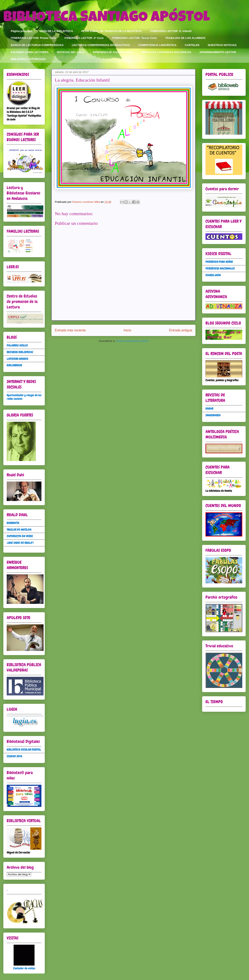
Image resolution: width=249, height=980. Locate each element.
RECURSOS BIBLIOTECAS (20, 352)
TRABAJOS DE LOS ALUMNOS (185, 38)
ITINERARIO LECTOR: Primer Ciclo (33, 38)
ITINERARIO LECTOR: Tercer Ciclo (134, 38)
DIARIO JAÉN (213, 275)
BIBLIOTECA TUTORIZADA (28, 59)
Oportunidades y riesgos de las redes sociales (24, 397)
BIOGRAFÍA (13, 523)
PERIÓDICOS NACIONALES (220, 268)
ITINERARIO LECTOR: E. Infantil (171, 31)
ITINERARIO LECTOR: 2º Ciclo (84, 38)
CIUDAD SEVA (14, 756)
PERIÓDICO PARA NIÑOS (219, 262)
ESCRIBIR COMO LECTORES (30, 52)
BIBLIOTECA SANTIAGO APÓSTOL (107, 18)
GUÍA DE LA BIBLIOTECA (57, 31)
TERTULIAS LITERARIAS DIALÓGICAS (166, 52)
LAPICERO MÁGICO (17, 359)
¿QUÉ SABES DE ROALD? (20, 543)
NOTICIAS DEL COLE (71, 52)
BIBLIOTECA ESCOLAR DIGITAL (24, 750)
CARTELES (192, 45)
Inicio (127, 330)
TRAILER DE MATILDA (19, 530)
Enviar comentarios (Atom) (132, 341)
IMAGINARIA (213, 415)
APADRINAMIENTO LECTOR (218, 52)
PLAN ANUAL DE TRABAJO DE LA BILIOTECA (112, 31)
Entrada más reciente (70, 330)
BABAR (209, 409)
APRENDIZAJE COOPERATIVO (113, 52)
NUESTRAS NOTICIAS (222, 45)
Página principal (21, 31)
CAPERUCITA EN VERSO (20, 536)
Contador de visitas (24, 968)
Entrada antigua (181, 330)
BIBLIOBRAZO (14, 365)
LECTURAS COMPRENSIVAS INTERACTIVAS (101, 45)
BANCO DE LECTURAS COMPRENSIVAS (37, 45)
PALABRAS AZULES (17, 345)
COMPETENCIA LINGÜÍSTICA (157, 45)
